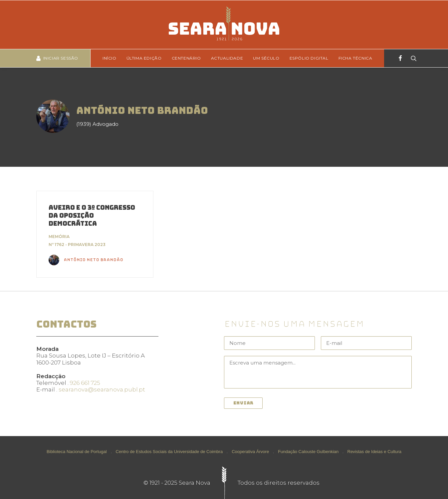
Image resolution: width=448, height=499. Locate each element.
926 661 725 (85, 383)
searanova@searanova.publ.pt (102, 389)
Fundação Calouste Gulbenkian (308, 452)
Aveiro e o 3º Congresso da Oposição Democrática (92, 216)
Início (110, 58)
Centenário (186, 58)
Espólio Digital (309, 58)
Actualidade (227, 58)
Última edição (144, 58)
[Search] (412, 58)
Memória (59, 237)
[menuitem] (112, 58)
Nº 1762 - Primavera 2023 (77, 245)
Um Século (266, 58)
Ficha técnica (355, 58)
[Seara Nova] (224, 25)
